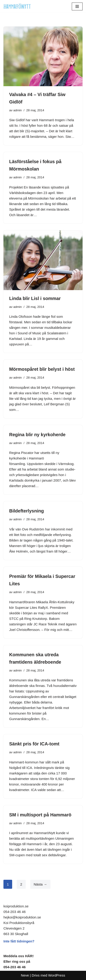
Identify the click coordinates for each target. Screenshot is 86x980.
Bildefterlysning (26, 511)
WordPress (57, 975)
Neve (25, 975)
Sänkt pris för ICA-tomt (34, 744)
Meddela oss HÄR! (19, 956)
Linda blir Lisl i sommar (35, 298)
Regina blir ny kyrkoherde (37, 435)
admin (18, 110)
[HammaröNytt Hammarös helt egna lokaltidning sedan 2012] (17, 6)
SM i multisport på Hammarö (40, 815)
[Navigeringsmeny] (77, 6)
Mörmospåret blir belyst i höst (42, 369)
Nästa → (40, 884)
